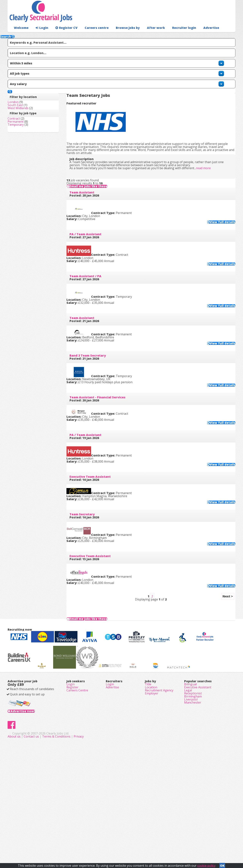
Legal (188, 785)
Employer (152, 791)
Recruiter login (219, 35)
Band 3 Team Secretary (94, 362)
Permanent (22, 124)
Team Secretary (88, 542)
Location (151, 780)
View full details (215, 212)
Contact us (108, 847)
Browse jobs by (120, 35)
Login (40, 35)
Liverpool (191, 801)
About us (90, 847)
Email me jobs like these (99, 169)
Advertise (194, 35)
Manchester (193, 806)
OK (222, 864)
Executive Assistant (198, 780)
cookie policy (206, 864)
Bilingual (190, 775)
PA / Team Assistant (92, 227)
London (19, 93)
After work (146, 35)
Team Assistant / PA (92, 272)
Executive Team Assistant (96, 497)
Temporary (22, 130)
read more (209, 138)
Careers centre (91, 35)
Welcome (20, 35)
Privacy (155, 847)
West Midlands (24, 104)
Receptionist (193, 791)
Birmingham (193, 796)
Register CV (63, 35)
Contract (20, 119)
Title (148, 775)
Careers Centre (77, 785)
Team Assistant (88, 182)
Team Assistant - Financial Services (104, 407)
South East (21, 99)
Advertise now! (29, 810)
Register (72, 780)
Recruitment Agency (159, 785)
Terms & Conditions (132, 847)
